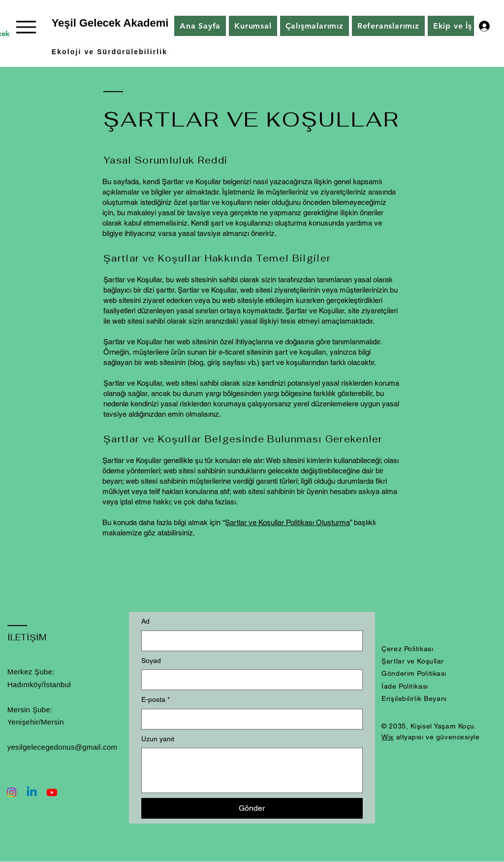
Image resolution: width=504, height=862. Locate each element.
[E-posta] (249, 719)
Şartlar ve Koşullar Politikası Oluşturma (287, 522)
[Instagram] (12, 792)
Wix (388, 737)
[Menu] (26, 27)
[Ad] (249, 641)
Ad (145, 621)
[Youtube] (52, 792)
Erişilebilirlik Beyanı (414, 698)
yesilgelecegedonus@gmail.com (63, 747)
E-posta (156, 700)
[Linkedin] (32, 792)
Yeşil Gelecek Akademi (110, 23)
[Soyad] (249, 680)
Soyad (151, 661)
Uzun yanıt (158, 739)
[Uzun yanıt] (252, 770)
